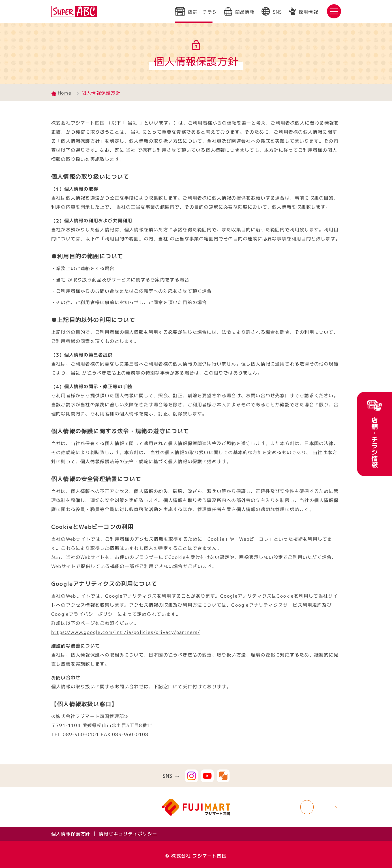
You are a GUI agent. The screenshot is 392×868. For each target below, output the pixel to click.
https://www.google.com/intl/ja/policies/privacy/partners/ (126, 632)
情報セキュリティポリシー (128, 834)
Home (64, 93)
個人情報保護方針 (70, 834)
